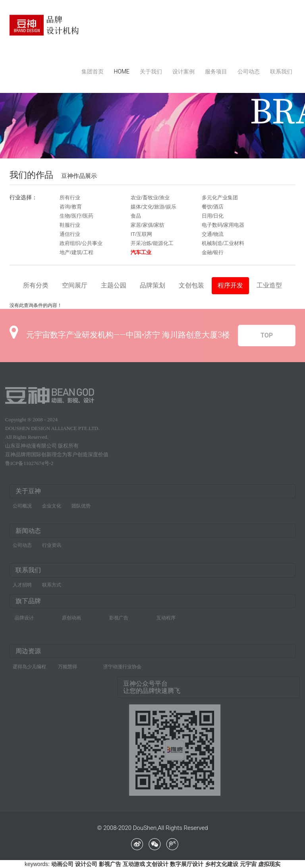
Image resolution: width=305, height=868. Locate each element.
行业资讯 (52, 547)
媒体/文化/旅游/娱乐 (153, 207)
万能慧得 (68, 665)
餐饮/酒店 (213, 207)
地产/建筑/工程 (76, 252)
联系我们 (281, 71)
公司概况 (22, 508)
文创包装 (191, 285)
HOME (122, 71)
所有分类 (36, 285)
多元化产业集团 (220, 198)
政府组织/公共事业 (81, 243)
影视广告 (119, 616)
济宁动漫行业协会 (122, 665)
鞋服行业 (70, 225)
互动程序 (166, 616)
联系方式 (52, 587)
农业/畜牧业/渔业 (150, 198)
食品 (136, 216)
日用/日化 (213, 216)
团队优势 (81, 508)
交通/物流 (213, 234)
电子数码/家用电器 (223, 225)
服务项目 (216, 71)
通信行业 (70, 234)
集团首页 (93, 71)
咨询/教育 (71, 207)
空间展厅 (75, 285)
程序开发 (230, 285)
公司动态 (249, 71)
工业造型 (269, 285)
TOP (267, 335)
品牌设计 (24, 616)
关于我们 (151, 71)
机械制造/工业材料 (223, 243)
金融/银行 (213, 252)
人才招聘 (22, 587)
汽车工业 (141, 252)
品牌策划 (152, 285)
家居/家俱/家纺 (148, 225)
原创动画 (71, 616)
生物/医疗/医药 (76, 216)
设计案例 (183, 71)
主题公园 (114, 285)
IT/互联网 (141, 234)
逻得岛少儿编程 (29, 665)
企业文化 (52, 508)
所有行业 (70, 198)
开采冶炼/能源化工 (152, 243)
